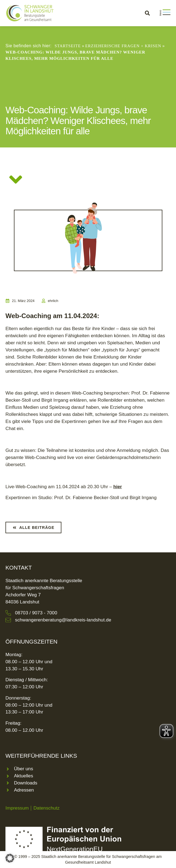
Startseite (68, 46)
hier (118, 487)
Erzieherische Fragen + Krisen (123, 46)
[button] (147, 13)
